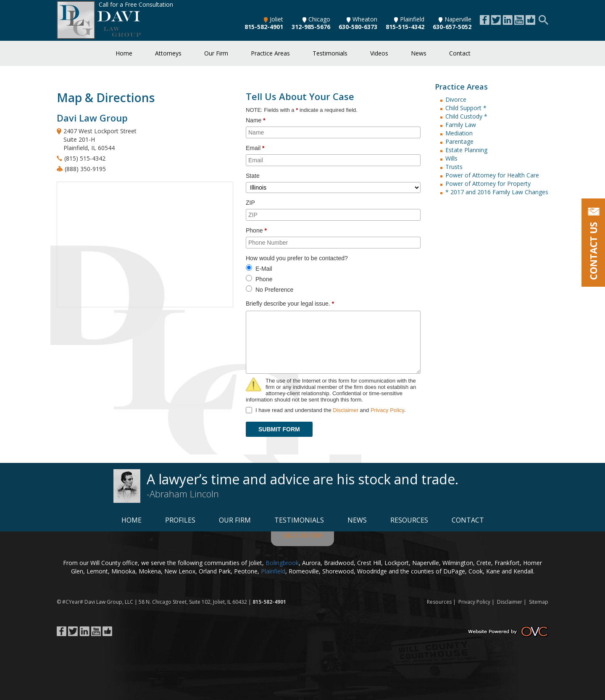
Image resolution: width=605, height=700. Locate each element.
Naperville (455, 19)
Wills (451, 158)
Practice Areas (270, 53)
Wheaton (362, 19)
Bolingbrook (282, 563)
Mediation (459, 133)
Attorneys (168, 53)
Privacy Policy (387, 410)
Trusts (454, 167)
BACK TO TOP (302, 535)
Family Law (461, 125)
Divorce (456, 99)
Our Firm (216, 53)
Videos (379, 53)
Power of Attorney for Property (488, 184)
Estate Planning (466, 150)
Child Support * (466, 108)
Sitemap (539, 602)
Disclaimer (346, 410)
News (419, 53)
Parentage (459, 141)
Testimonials (330, 53)
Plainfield (409, 19)
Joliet (274, 19)
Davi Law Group (103, 602)
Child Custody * (466, 116)
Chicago (316, 19)
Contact (460, 53)
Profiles (180, 520)
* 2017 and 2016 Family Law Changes (497, 192)
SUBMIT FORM (279, 429)
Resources (409, 520)
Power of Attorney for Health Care (492, 175)
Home (124, 53)
